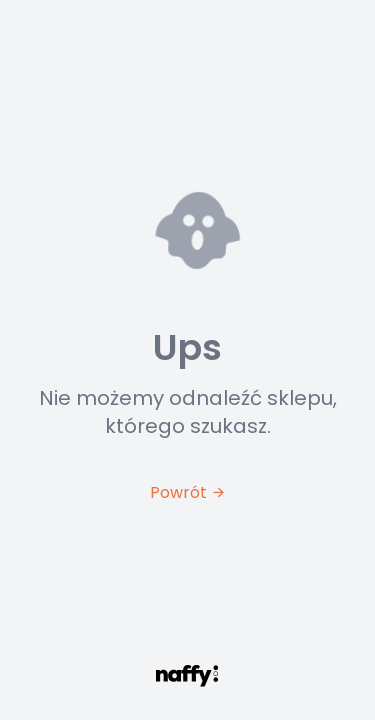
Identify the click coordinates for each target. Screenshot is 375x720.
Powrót (188, 492)
